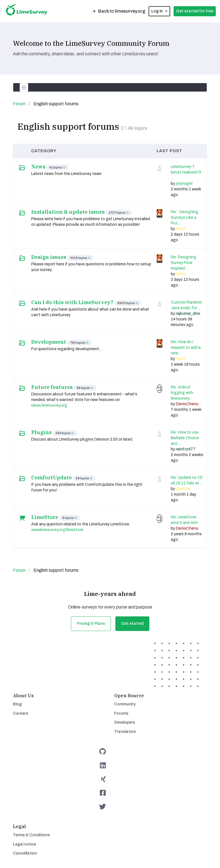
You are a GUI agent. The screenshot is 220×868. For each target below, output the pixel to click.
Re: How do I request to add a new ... (186, 348)
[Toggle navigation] (24, 87)
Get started (132, 624)
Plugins (41, 432)
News (38, 167)
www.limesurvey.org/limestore (57, 530)
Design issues (49, 257)
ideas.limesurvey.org (49, 405)
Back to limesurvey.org (118, 11)
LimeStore (45, 517)
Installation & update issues (68, 212)
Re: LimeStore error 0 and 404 (184, 520)
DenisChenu (187, 404)
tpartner (183, 489)
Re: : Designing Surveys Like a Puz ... (185, 217)
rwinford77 (186, 449)
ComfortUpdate (51, 478)
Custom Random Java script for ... (186, 305)
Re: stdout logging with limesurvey (182, 393)
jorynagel (184, 184)
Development (49, 342)
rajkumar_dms (188, 314)
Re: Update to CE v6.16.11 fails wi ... (187, 480)
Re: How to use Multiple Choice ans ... (185, 438)
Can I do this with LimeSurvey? (72, 302)
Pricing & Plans (91, 624)
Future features (52, 387)
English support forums (68, 126)
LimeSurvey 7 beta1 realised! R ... (186, 172)
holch (181, 229)
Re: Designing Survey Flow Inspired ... (184, 263)
